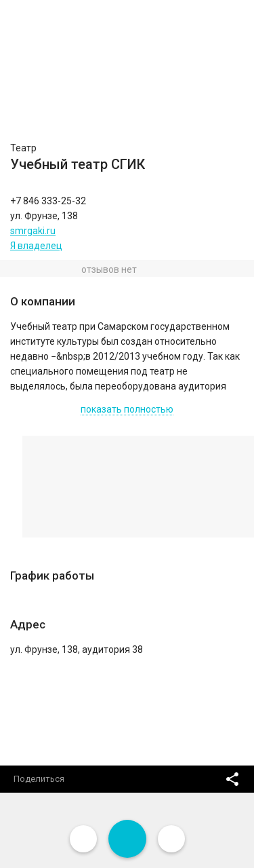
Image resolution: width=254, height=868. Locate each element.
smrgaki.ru (33, 231)
